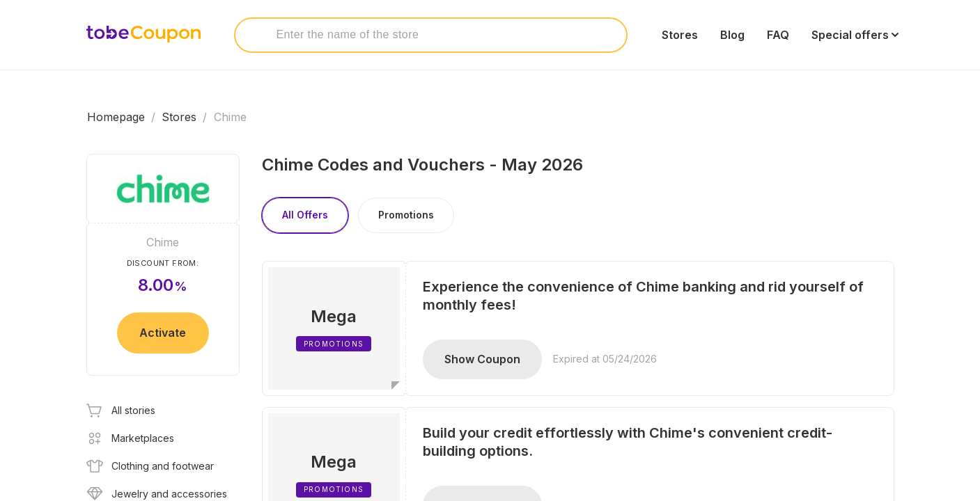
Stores (680, 35)
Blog (732, 35)
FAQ (778, 35)
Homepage (116, 117)
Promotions (406, 215)
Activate (163, 333)
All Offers (305, 215)
